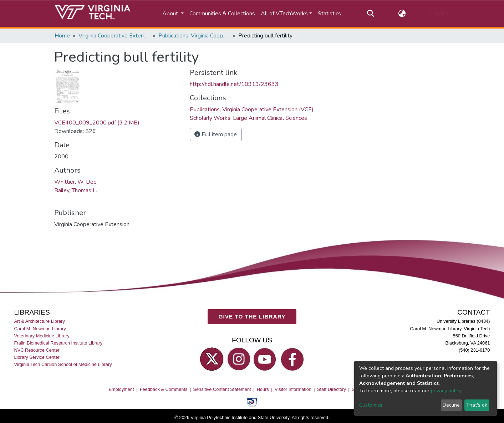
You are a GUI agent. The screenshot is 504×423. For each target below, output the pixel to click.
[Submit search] (371, 14)
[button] (402, 14)
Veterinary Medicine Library (42, 336)
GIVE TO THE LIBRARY (252, 317)
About (171, 14)
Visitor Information (293, 389)
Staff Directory (332, 389)
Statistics (329, 14)
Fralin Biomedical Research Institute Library (58, 343)
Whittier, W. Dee (75, 182)
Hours (263, 389)
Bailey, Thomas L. (76, 190)
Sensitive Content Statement (222, 389)
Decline (451, 405)
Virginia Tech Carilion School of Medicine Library (63, 364)
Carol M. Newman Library (40, 329)
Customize (371, 405)
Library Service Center (37, 357)
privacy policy (446, 391)
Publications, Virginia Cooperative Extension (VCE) (194, 36)
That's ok (477, 405)
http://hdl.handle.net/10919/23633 (234, 84)
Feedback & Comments (164, 389)
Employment (121, 389)
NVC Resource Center (37, 350)
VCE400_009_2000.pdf (97, 123)
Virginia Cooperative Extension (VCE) (114, 36)
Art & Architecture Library (40, 321)
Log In (437, 14)
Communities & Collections (222, 14)
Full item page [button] (216, 134)
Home (62, 36)
